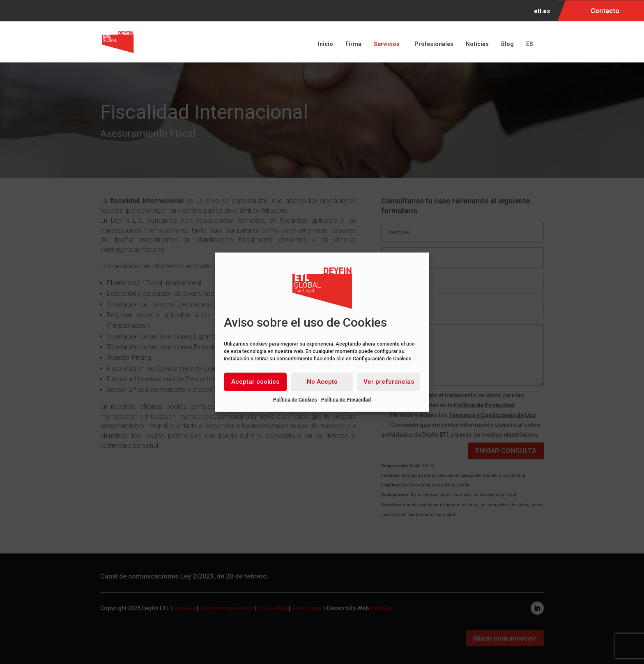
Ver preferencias (389, 382)
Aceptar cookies (255, 382)
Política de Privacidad (346, 399)
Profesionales (434, 44)
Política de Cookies (295, 399)
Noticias (477, 44)
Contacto (605, 11)
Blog (507, 44)
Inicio (325, 44)
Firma (353, 44)
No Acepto (322, 382)
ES (531, 44)
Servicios (388, 44)
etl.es (542, 12)
